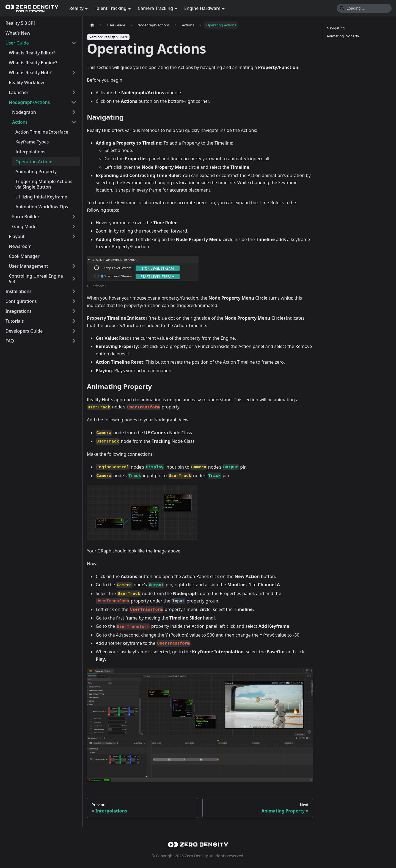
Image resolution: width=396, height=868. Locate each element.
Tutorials (15, 321)
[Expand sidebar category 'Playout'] (74, 236)
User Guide (17, 43)
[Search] (364, 8)
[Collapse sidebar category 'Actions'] (74, 122)
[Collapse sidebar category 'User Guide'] (74, 43)
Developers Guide (24, 331)
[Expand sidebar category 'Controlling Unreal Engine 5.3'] (74, 279)
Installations (19, 291)
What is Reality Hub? (30, 73)
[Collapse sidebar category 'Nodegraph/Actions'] (74, 102)
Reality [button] (76, 8)
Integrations (19, 311)
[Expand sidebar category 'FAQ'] (74, 341)
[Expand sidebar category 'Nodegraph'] (74, 112)
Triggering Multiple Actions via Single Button (44, 184)
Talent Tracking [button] (111, 8)
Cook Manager (24, 256)
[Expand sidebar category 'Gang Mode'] (74, 226)
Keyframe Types (32, 142)
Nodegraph (24, 112)
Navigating (336, 28)
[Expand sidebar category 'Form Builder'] (74, 217)
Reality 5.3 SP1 (21, 23)
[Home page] (92, 25)
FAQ (10, 341)
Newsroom (20, 246)
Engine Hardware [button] (202, 8)
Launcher (19, 92)
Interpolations (30, 152)
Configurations (21, 301)
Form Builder (26, 217)
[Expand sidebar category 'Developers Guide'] (74, 331)
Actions (20, 122)
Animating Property (36, 172)
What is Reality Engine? (33, 63)
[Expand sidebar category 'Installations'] (74, 291)
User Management (28, 266)
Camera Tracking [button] (155, 8)
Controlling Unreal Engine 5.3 (36, 279)
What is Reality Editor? (32, 53)
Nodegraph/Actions (29, 102)
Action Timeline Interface (42, 132)
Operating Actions (34, 162)
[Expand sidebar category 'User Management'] (74, 266)
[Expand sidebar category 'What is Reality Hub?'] (74, 73)
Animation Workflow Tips (42, 207)
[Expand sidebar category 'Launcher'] (74, 92)
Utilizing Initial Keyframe (41, 197)
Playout (17, 236)
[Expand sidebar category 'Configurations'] (74, 301)
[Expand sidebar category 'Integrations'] (74, 311)
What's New (18, 33)
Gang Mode (24, 226)
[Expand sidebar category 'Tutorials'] (74, 321)
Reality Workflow (26, 82)
